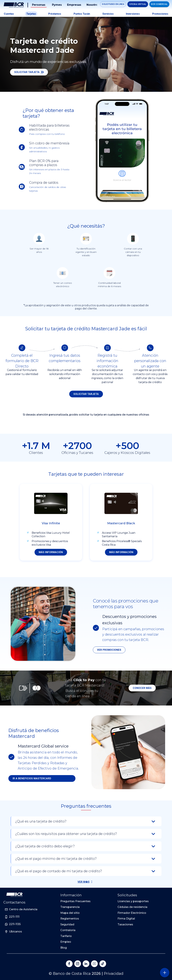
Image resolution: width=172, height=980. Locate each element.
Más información (51, 552)
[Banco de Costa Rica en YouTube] (94, 964)
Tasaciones (125, 924)
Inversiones (133, 14)
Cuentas (9, 14)
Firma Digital (126, 919)
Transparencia (70, 907)
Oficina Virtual (138, 4)
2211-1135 (15, 924)
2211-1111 (14, 917)
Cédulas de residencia (132, 907)
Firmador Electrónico (132, 913)
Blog (64, 948)
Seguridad (67, 924)
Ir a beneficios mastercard (32, 778)
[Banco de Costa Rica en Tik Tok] (103, 964)
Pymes (57, 5)
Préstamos (55, 14)
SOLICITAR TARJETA (86, 394)
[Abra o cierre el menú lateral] (165, 973)
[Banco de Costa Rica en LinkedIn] (86, 964)
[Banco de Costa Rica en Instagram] (78, 964)
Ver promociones (109, 650)
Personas (39, 5)
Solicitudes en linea (113, 4)
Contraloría (68, 930)
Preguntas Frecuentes (75, 901)
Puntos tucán (82, 14)
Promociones (160, 14)
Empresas (74, 5)
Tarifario (66, 936)
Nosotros (93, 5)
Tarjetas (31, 14)
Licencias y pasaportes (133, 901)
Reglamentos (70, 919)
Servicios (108, 14)
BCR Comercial (159, 4)
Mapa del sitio (70, 913)
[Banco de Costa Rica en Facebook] (69, 964)
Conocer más (142, 688)
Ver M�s (84, 882)
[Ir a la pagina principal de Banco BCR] (14, 895)
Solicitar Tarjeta (29, 72)
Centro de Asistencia (23, 909)
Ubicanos (16, 932)
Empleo (66, 942)
